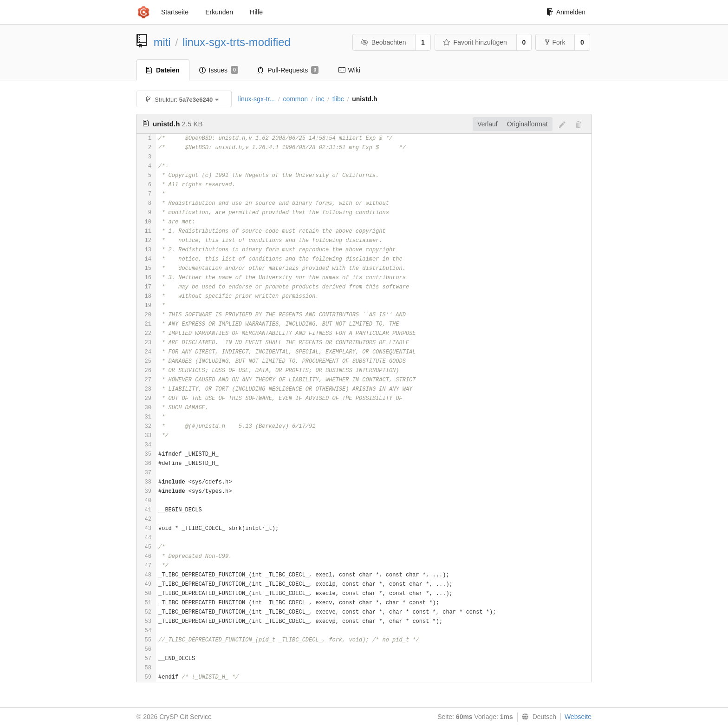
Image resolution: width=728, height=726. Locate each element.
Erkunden (219, 12)
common (295, 99)
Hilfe (256, 12)
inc (320, 99)
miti (162, 42)
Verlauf (487, 124)
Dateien (163, 70)
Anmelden (566, 12)
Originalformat (527, 124)
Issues (219, 70)
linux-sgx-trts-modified (237, 42)
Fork (555, 42)
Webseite (578, 717)
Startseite (175, 12)
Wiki (349, 70)
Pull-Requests (288, 70)
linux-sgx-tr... (257, 99)
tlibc (338, 99)
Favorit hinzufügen (475, 42)
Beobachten (383, 42)
